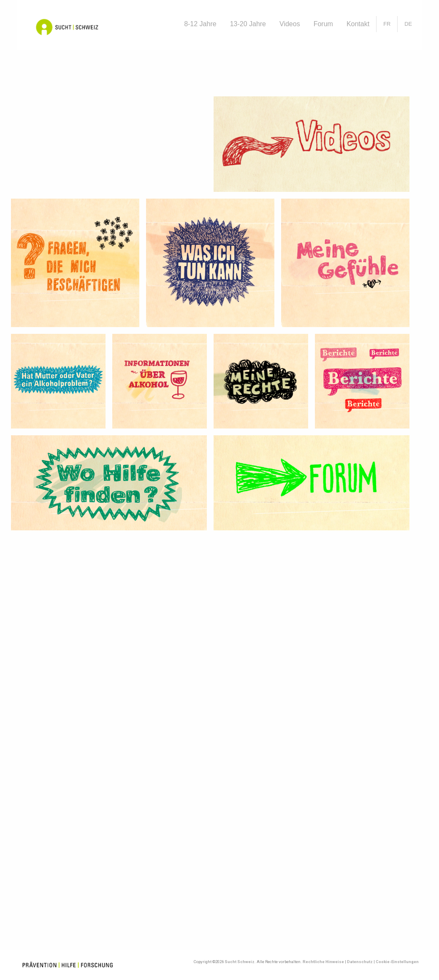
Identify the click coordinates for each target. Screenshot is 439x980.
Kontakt (358, 24)
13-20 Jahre (248, 24)
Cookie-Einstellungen (397, 962)
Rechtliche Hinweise (323, 962)
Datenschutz (360, 962)
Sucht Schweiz (240, 962)
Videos (290, 24)
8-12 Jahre (200, 24)
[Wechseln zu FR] (387, 24)
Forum (323, 24)
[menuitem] (200, 24)
